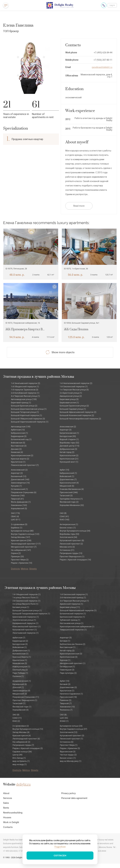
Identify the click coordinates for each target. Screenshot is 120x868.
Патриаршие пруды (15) (71, 553)
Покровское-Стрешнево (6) (24, 492)
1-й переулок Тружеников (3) (25, 390)
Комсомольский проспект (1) (27, 627)
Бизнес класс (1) (68, 528)
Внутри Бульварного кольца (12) (28, 729)
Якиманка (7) (66, 710)
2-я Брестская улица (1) (71, 393)
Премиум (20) (17, 556)
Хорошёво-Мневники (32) (72, 505)
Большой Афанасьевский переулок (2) (78, 412)
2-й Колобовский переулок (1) (25, 393)
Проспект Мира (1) (69, 745)
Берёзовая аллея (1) (69, 403)
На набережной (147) (21, 550)
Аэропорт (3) (66, 430)
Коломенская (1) (20, 654)
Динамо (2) (16, 449)
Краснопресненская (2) (22, 455)
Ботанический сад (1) (21, 439)
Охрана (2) (16, 553)
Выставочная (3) (19, 446)
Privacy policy (68, 793)
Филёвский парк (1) (22, 707)
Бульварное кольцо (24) (71, 726)
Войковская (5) (18, 443)
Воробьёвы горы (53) (69, 534)
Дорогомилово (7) (68, 479)
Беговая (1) (65, 641)
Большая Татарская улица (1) (25, 412)
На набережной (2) (21, 742)
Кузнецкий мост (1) (69, 462)
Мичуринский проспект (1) (73, 663)
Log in (112, 5)
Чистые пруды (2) (68, 755)
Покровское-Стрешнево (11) (26, 697)
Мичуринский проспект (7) (24, 547)
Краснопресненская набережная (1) (77, 627)
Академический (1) (22, 681)
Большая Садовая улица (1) (73, 409)
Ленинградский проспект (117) (26, 544)
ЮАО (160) (65, 520)
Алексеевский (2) (19, 470)
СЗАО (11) (17, 718)
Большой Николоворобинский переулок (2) (80, 419)
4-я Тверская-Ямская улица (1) (25, 396)
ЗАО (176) (15, 513)
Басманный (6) (20, 684)
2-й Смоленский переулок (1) (26, 601)
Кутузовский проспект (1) (25, 630)
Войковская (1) (20, 647)
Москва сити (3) (67, 547)
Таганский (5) (66, 496)
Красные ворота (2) (20, 459)
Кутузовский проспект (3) (72, 736)
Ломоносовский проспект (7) (25, 465)
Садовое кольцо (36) (22, 752)
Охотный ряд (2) (20, 670)
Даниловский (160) (20, 479)
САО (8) (63, 513)
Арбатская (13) (18, 430)
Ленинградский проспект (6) (26, 739)
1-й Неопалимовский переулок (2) (76, 383)
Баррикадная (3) (19, 436)
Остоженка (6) (67, 742)
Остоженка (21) (67, 550)
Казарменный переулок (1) (25, 623)
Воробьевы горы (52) (69, 443)
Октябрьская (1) (67, 667)
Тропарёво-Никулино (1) (71, 499)
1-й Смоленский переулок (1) (74, 387)
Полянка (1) (18, 676)
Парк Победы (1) (20, 673)
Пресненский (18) (68, 697)
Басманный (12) (19, 476)
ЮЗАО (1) (64, 721)
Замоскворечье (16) (20, 483)
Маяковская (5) (20, 663)
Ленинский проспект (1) (71, 739)
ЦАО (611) (16, 520)
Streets (33, 569)
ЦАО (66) (64, 718)
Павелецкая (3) (67, 670)
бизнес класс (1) (68, 758)
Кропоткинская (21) (69, 459)
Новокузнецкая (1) (21, 667)
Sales (6, 803)
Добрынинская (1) (21, 651)
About (6, 793)
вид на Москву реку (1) (71, 761)
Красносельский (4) (69, 483)
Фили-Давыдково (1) (21, 502)
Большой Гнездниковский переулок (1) (31, 614)
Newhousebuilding (13, 813)
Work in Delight (11, 822)
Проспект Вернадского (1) (72, 556)
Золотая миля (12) (69, 732)
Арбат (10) (65, 681)
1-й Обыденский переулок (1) (25, 387)
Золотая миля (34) (68, 537)
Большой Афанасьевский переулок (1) (78, 610)
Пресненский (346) (69, 492)
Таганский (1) (19, 703)
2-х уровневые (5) (19, 524)
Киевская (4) (17, 452)
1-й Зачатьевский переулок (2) (26, 383)
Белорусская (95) (68, 436)
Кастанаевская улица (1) (72, 623)
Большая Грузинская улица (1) (27, 610)
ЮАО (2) (16, 721)
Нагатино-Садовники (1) (71, 694)
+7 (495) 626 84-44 (103, 53)
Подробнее (60, 847)
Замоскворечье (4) (21, 691)
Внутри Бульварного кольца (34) (75, 531)
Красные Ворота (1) (22, 657)
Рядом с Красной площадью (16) (75, 560)
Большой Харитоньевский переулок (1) (30, 422)
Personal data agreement (74, 798)
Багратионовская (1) (69, 433)
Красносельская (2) (69, 455)
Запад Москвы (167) (21, 537)
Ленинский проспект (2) (71, 544)
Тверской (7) (66, 703)
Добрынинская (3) (68, 449)
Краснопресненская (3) (71, 654)
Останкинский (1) (19, 489)
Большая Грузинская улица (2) (74, 406)
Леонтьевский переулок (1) (26, 633)
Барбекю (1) (17, 528)
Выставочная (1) (68, 647)
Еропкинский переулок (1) (72, 617)
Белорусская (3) (20, 644)
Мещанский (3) (20, 694)
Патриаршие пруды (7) (23, 745)
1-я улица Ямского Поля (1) (25, 598)
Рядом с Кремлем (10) (22, 563)
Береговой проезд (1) (21, 403)
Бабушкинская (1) (19, 433)
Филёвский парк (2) (69, 502)
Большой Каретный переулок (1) (26, 415)
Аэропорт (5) (66, 638)
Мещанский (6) (67, 486)
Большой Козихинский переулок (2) (77, 415)
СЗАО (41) (64, 516)
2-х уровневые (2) (21, 726)
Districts (15, 569)
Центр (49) (17, 755)
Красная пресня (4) (22, 736)
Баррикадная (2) (20, 641)
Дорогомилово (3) (68, 687)
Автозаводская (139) (21, 427)
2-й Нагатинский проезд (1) (73, 598)
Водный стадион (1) (69, 439)
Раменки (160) (18, 496)
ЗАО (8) (16, 715)
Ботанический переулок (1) (73, 614)
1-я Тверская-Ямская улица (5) (74, 390)
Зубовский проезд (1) (70, 620)
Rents (6, 808)
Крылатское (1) (18, 462)
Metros (25, 569)
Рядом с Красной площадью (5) (28, 748)
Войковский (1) (67, 476)
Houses (7, 817)
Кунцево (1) (16, 486)
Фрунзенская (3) (68, 752)
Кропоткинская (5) (69, 657)
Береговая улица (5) (69, 399)
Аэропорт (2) (17, 473)
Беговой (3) (65, 684)
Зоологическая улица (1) (24, 620)
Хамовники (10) (67, 707)
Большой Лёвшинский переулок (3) (28, 419)
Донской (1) (18, 687)
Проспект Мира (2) (20, 560)
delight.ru (23, 785)
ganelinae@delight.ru (102, 67)
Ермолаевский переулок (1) (26, 617)
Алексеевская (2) (68, 427)
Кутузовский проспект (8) (72, 540)
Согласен (60, 856)
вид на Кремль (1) (21, 761)
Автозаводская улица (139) (24, 399)
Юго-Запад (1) (19, 758)
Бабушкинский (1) (68, 473)
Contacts (8, 827)
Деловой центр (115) (70, 446)
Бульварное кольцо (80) (22, 531)
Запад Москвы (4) (21, 732)
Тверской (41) (17, 499)
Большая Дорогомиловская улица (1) (29, 409)
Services (8, 798)
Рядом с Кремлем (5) (70, 748)
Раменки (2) (66, 700)
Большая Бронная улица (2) (24, 406)
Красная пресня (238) (21, 540)
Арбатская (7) (19, 638)
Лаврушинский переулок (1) (73, 630)
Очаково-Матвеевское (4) (72, 489)
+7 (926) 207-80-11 (103, 60)
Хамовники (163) (19, 505)
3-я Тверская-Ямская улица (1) (74, 601)
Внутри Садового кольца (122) (25, 534)
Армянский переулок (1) (71, 604)
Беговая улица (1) (21, 607)
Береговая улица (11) (70, 607)
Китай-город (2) (67, 452)
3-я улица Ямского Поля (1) (25, 604)
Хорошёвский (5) (19, 508)
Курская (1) (65, 660)
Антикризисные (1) (69, 524)
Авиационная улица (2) (71, 396)
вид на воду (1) (20, 764)
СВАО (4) (15, 516)
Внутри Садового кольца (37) (74, 729)
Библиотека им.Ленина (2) (73, 644)
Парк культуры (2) (68, 673)
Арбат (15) (64, 470)
